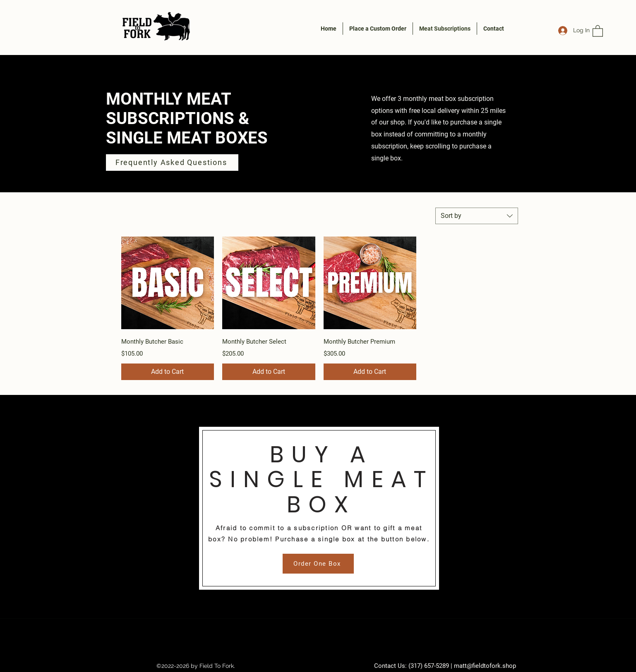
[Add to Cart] (168, 372)
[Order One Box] (318, 564)
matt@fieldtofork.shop (485, 666)
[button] (598, 31)
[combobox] (477, 216)
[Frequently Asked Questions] (172, 163)
